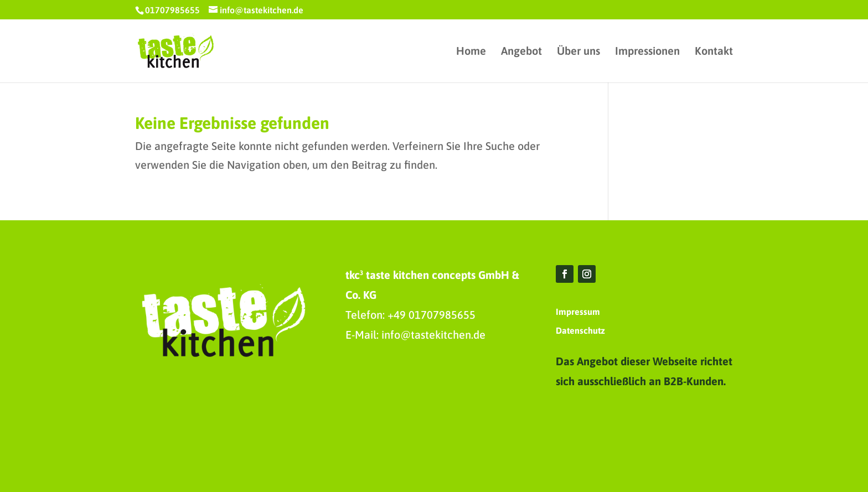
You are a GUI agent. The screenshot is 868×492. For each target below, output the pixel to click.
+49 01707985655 (432, 315)
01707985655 (172, 10)
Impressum (578, 312)
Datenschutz (580, 330)
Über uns (578, 52)
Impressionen (647, 52)
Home (471, 52)
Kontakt (714, 52)
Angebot (521, 52)
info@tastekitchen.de (433, 335)
